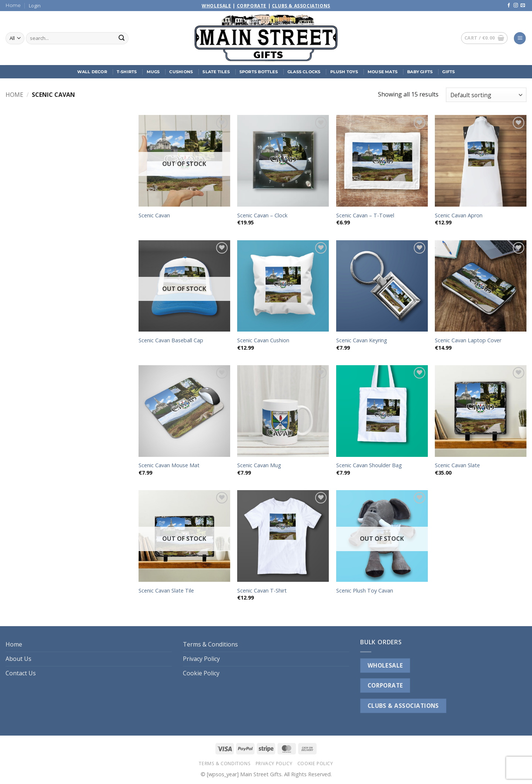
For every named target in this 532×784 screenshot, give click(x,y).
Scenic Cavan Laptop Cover (468, 340)
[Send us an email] (523, 6)
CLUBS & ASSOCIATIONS (403, 706)
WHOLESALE (385, 665)
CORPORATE (385, 685)
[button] (35, 6)
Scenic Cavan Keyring (362, 340)
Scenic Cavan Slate (457, 465)
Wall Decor (92, 72)
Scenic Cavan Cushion (263, 340)
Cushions (181, 72)
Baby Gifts (420, 72)
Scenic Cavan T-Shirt (262, 591)
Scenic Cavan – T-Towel (365, 215)
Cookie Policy (201, 673)
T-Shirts (127, 72)
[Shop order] (486, 95)
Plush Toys (344, 72)
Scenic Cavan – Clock (262, 215)
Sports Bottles (259, 72)
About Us (18, 659)
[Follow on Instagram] (516, 6)
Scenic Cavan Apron (459, 215)
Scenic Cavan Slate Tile (166, 591)
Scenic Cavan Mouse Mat (169, 465)
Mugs (153, 72)
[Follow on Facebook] (509, 6)
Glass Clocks (304, 72)
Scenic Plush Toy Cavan (365, 591)
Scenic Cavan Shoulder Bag (369, 465)
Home (13, 5)
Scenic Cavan (154, 215)
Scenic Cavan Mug (259, 465)
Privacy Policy (201, 659)
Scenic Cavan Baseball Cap (171, 340)
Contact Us (21, 673)
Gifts (449, 72)
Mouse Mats (383, 72)
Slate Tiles (216, 72)
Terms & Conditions (210, 644)
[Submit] (122, 38)
